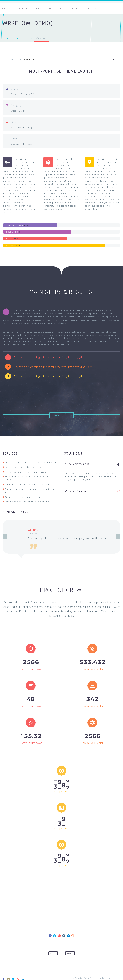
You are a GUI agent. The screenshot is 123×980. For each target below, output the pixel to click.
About (88, 9)
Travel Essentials (56, 9)
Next (71, 952)
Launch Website (62, 415)
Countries (8, 9)
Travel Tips (23, 9)
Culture (38, 9)
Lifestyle (75, 9)
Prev (52, 952)
